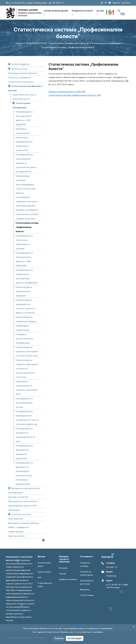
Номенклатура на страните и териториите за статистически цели (27, 352)
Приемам (59, 638)
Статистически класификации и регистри (69, 43)
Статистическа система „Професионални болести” (27, 227)
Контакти (126, 3)
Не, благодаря (75, 638)
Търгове (62, 574)
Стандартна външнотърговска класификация (24, 339)
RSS (39, 578)
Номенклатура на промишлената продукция (24, 291)
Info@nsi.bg (111, 576)
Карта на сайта (44, 572)
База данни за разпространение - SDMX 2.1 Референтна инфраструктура (24, 527)
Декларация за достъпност (87, 582)
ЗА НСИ (100, 12)
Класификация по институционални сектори (24, 403)
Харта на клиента (16, 536)
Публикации (14, 510)
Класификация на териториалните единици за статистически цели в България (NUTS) (26, 163)
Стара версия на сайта (45, 585)
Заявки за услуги (20, 69)
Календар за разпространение (23, 73)
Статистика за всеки (21, 514)
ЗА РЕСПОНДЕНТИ (20, 64)
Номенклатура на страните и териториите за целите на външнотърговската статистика (27, 369)
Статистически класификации (106, 43)
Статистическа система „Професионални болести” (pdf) (75, 95)
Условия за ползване (85, 564)
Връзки (116, 3)
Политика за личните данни (87, 573)
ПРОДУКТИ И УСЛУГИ (82, 12)
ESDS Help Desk (16, 519)
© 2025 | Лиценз (87, 595)
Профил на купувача (68, 579)
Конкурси (63, 568)
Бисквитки (85, 590)
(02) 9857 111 (56, 3)
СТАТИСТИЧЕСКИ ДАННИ (56, 12)
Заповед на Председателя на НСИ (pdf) (67, 92)
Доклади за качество (18, 497)
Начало (19, 43)
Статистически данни (44, 564)
